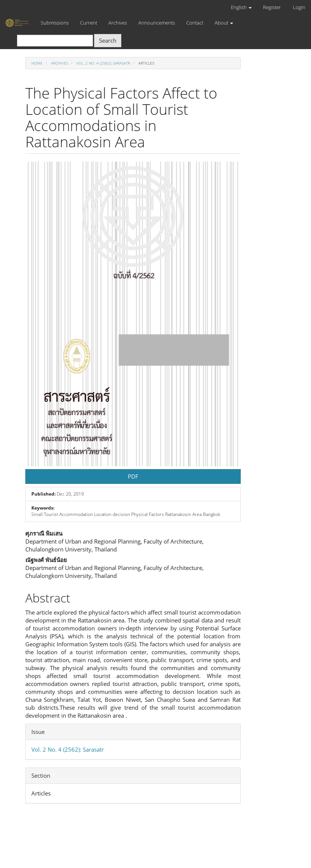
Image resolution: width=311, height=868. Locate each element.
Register (272, 7)
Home (37, 63)
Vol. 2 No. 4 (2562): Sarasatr (103, 63)
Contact (195, 23)
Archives (118, 23)
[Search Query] (55, 41)
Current (89, 23)
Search (108, 40)
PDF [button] (133, 476)
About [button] (224, 23)
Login (299, 7)
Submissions (55, 23)
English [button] (241, 7)
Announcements (157, 23)
